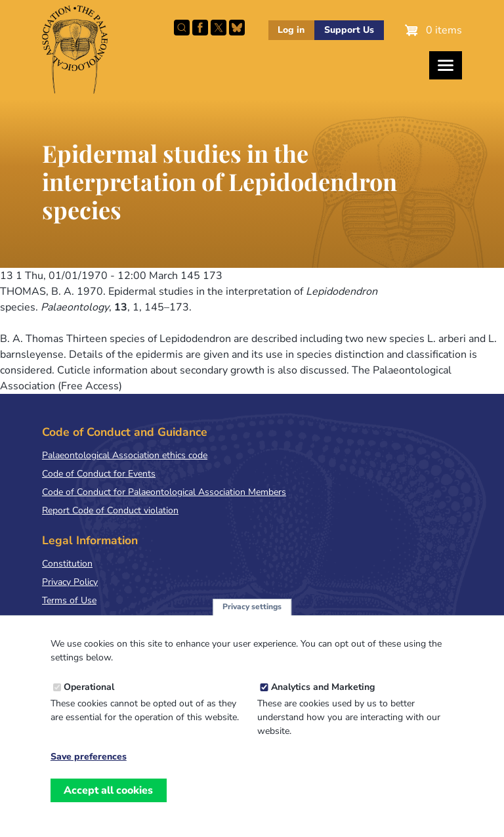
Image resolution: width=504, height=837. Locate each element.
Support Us (349, 30)
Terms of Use (69, 600)
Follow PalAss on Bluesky (237, 28)
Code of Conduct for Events (99, 474)
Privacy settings (252, 621)
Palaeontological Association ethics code (125, 455)
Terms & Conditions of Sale (98, 619)
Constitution (67, 564)
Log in (291, 30)
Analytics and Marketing (323, 701)
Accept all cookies (108, 804)
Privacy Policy (70, 582)
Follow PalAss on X (219, 28)
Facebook (200, 28)
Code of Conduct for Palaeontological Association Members (164, 492)
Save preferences (89, 771)
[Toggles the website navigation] (446, 65)
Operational (89, 701)
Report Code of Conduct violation (110, 510)
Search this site (182, 28)
